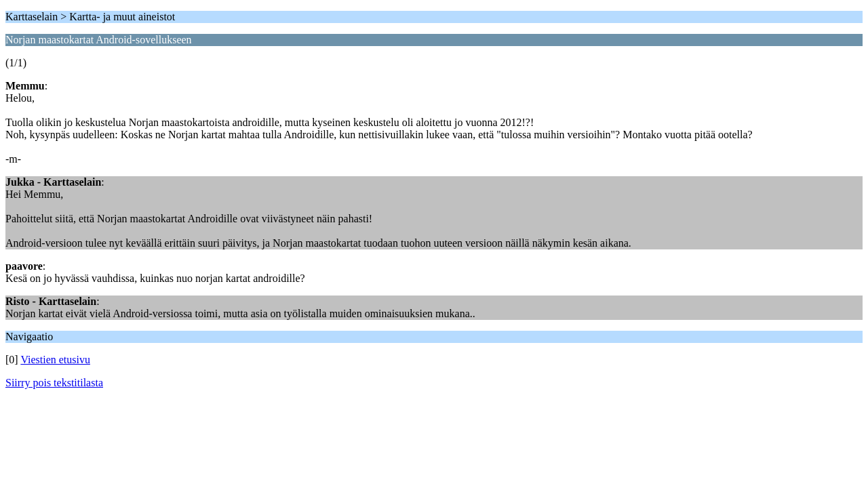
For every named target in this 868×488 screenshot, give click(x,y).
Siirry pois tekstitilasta (54, 383)
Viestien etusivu (55, 360)
